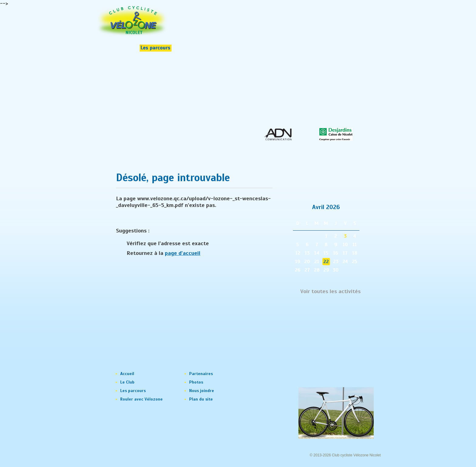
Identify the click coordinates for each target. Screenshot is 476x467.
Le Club (127, 382)
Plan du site (201, 399)
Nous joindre (202, 391)
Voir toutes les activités (330, 291)
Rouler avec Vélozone (141, 399)
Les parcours (133, 391)
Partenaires (201, 374)
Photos (196, 382)
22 (326, 262)
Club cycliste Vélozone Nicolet (356, 455)
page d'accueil (183, 253)
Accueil (127, 374)
